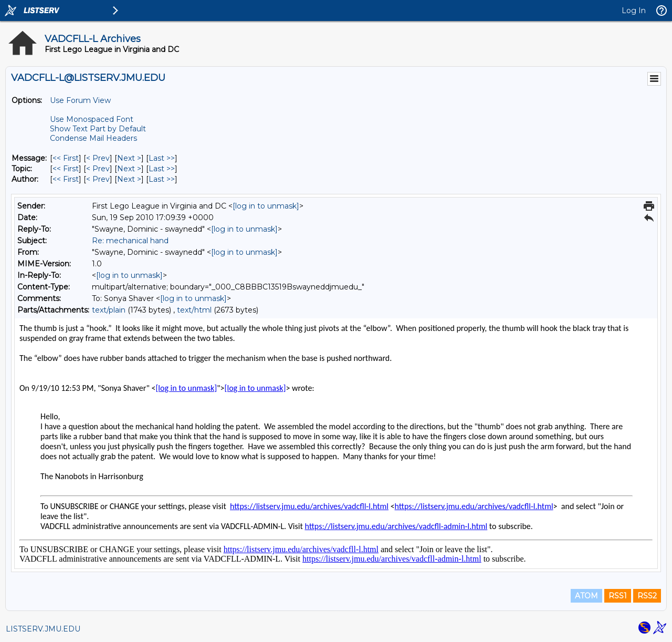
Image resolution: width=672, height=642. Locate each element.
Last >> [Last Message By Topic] (162, 169)
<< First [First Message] (66, 158)
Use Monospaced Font (92, 119)
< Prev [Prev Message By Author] (98, 179)
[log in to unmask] (266, 206)
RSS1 (618, 596)
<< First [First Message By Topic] (66, 169)
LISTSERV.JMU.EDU (43, 629)
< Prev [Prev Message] (98, 158)
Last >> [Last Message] (162, 158)
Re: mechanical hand (130, 241)
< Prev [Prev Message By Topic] (98, 169)
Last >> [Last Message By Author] (162, 179)
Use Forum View (80, 100)
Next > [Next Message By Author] (129, 179)
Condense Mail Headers (93, 138)
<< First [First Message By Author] (66, 179)
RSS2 (647, 596)
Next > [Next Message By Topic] (129, 169)
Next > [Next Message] (129, 158)
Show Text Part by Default (98, 129)
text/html (194, 310)
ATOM (586, 596)
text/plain (109, 310)
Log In (634, 11)
